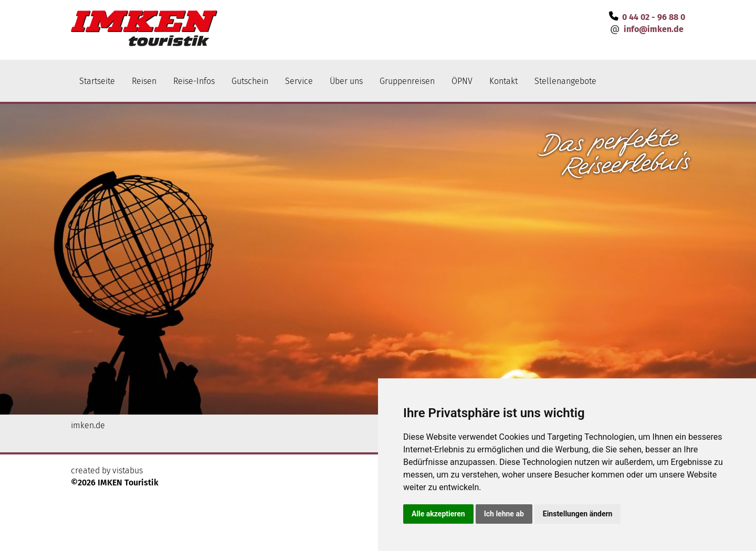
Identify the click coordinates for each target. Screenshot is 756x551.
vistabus (128, 470)
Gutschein (250, 81)
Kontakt (503, 81)
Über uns (346, 81)
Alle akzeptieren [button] (438, 514)
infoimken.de (654, 29)
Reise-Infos (194, 81)
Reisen (144, 81)
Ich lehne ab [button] (504, 514)
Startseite (97, 81)
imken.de (88, 425)
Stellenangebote (565, 81)
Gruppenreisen (407, 81)
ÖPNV (462, 81)
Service (299, 81)
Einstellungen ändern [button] (578, 514)
